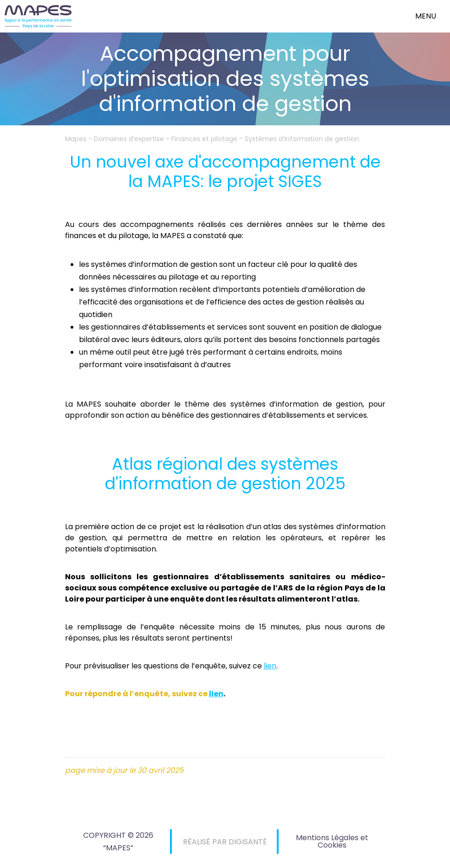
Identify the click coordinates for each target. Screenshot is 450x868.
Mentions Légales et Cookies (332, 841)
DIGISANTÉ (248, 842)
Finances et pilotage (204, 139)
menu (426, 16)
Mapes (76, 139)
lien (270, 666)
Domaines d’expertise (129, 139)
